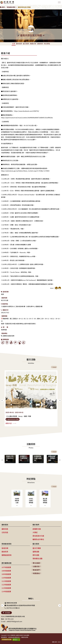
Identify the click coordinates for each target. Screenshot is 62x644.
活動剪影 (40, 44)
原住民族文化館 (38, 536)
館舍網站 (4, 333)
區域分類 (5, 292)
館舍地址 (4, 304)
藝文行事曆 (37, 548)
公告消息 (5, 532)
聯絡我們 (36, 570)
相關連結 (36, 573)
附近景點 (47, 44)
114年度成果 (6, 591)
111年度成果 (6, 581)
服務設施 (5, 339)
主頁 (14, 44)
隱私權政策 (4, 637)
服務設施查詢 (6, 555)
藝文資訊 (26, 44)
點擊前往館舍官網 (8, 336)
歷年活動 (36, 555)
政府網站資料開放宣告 (14, 637)
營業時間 (4, 316)
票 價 (4, 327)
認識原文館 (37, 529)
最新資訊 (19, 44)
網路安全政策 (25, 637)
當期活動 (36, 552)
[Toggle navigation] (59, 2)
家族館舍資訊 (11, 7)
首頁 (3, 7)
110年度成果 (6, 578)
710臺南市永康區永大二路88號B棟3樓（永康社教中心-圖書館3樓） (22, 306)
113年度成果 (6, 588)
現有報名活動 (37, 558)
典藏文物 (33, 44)
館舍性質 (4, 298)
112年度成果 (6, 585)
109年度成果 (6, 574)
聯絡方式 (5, 310)
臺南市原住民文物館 (24, 7)
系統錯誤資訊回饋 (7, 639)
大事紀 (35, 532)
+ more (54, 367)
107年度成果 (6, 567)
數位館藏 (36, 563)
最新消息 (5, 529)
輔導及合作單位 (38, 539)
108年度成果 (6, 571)
